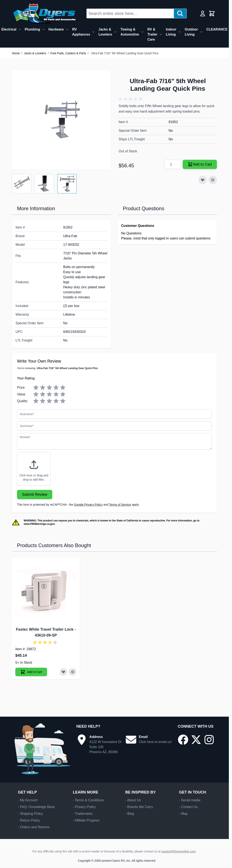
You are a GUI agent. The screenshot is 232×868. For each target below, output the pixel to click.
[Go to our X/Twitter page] (196, 740)
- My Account (28, 800)
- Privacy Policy (84, 807)
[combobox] (130, 13)
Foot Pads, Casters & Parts (68, 53)
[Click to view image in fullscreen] (61, 120)
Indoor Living (171, 32)
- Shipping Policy (30, 814)
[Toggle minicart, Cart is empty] (212, 13)
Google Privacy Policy (88, 505)
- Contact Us (188, 807)
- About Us (133, 800)
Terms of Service (120, 505)
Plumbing (32, 29)
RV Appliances (81, 32)
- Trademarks (83, 814)
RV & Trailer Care (152, 34)
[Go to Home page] (44, 13)
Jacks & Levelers (105, 32)
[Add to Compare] (213, 180)
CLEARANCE (217, 29)
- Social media (190, 800)
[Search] (180, 13)
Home (16, 53)
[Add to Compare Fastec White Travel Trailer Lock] (73, 672)
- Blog (130, 814)
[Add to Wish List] (203, 180)
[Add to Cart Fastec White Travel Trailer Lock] (31, 672)
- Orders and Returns (34, 827)
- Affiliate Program (86, 820)
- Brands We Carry (139, 807)
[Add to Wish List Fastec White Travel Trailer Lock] (63, 672)
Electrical (9, 29)
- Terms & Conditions (88, 800)
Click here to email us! (155, 742)
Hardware (56, 29)
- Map (183, 814)
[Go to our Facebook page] (183, 740)
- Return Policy (29, 820)
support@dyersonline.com (179, 851)
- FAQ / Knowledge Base (36, 807)
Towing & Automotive (130, 32)
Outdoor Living (191, 32)
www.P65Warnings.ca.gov (39, 524)
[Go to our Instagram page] (209, 740)
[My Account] (203, 13)
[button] (131, 99)
